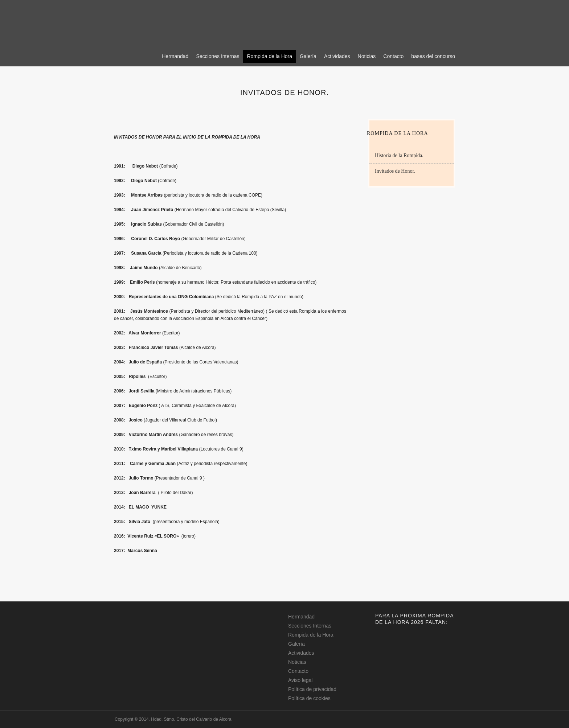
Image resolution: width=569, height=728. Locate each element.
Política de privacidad (312, 689)
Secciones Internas (218, 56)
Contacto (393, 56)
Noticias (367, 56)
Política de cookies (309, 698)
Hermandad (175, 56)
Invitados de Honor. (395, 171)
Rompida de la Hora (269, 56)
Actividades (337, 56)
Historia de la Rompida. (399, 155)
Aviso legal (300, 680)
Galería (308, 56)
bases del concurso (433, 56)
